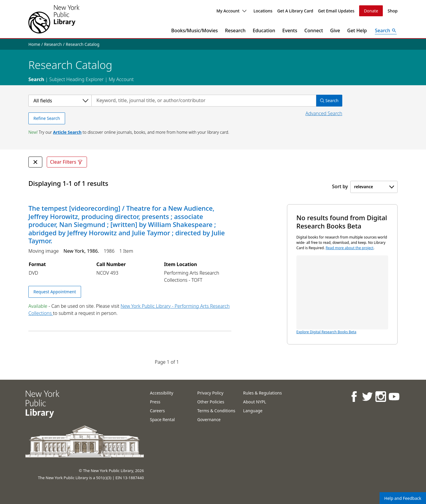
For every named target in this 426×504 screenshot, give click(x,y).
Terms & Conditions (216, 411)
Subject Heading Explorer (76, 79)
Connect (314, 30)
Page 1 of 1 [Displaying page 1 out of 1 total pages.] (167, 362)
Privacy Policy (210, 393)
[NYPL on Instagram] (381, 396)
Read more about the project (350, 248)
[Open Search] (386, 30)
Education (264, 30)
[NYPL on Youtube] (394, 396)
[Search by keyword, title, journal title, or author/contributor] (204, 101)
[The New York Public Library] (54, 19)
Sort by (340, 186)
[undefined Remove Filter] (35, 162)
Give (335, 30)
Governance (209, 420)
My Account (231, 11)
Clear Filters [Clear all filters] (67, 162)
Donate (371, 11)
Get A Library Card (295, 11)
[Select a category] (60, 101)
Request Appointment (55, 292)
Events (290, 30)
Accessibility (162, 393)
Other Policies (211, 402)
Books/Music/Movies (195, 30)
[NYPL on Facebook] (354, 396)
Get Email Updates (336, 11)
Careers (157, 411)
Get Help (357, 30)
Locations (263, 11)
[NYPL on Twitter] (367, 396)
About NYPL (255, 402)
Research (235, 30)
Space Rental (162, 420)
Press (155, 402)
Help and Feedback (403, 498)
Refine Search (47, 118)
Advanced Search (324, 113)
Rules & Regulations (263, 393)
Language (253, 411)
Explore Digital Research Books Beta (342, 295)
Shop (393, 11)
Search (36, 79)
